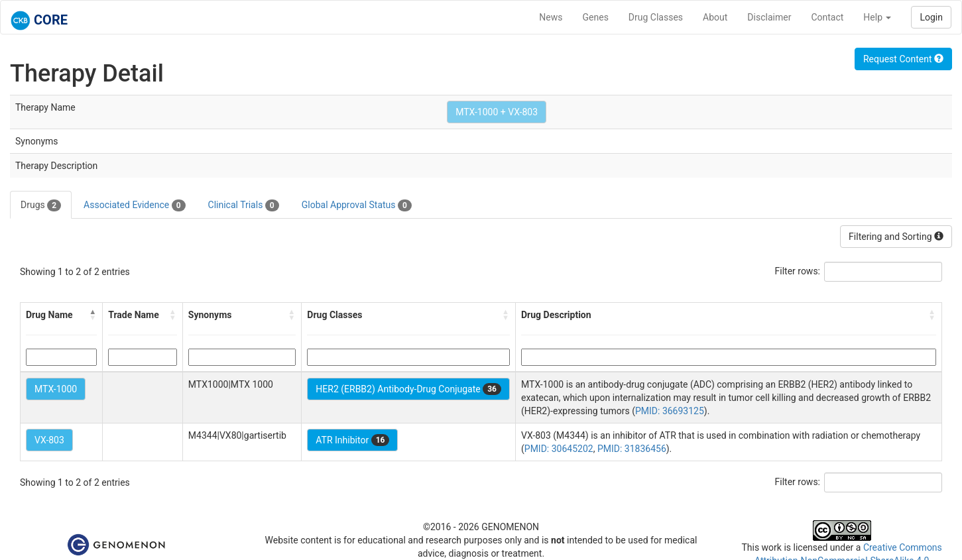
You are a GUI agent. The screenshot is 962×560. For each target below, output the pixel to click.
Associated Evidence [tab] (134, 205)
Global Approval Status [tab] (357, 205)
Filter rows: (798, 271)
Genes (596, 17)
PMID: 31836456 (632, 449)
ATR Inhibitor (352, 440)
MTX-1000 (56, 389)
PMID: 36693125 (670, 411)
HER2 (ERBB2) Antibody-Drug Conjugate (408, 389)
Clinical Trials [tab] (244, 205)
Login (931, 17)
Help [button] (877, 17)
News (551, 17)
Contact (827, 17)
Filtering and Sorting (896, 237)
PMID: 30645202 (559, 449)
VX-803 (49, 440)
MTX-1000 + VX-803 (497, 112)
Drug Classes (656, 17)
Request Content (903, 59)
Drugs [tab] (41, 205)
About (715, 17)
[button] (93, 315)
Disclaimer (769, 17)
